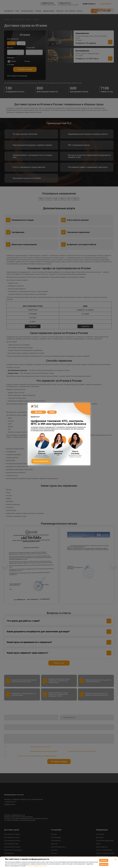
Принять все (104, 864)
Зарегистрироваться (41, 461)
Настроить (104, 860)
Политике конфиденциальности (36, 866)
